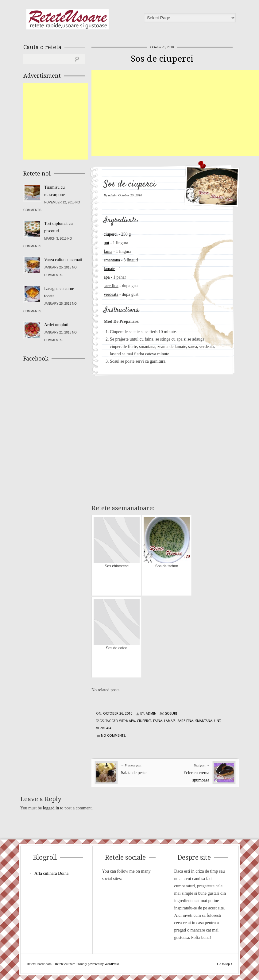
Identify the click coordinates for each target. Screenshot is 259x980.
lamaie (109, 269)
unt (106, 243)
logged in (51, 808)
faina (108, 251)
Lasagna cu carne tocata (59, 292)
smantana (112, 260)
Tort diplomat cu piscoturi (58, 227)
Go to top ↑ (225, 964)
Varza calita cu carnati (63, 260)
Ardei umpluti (56, 325)
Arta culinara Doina (51, 873)
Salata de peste (134, 773)
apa (107, 277)
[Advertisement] (175, 113)
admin (112, 195)
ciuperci (111, 234)
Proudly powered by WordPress (98, 964)
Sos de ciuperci (162, 59)
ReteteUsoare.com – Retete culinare (68, 19)
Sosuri (171, 714)
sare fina (111, 286)
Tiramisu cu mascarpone (54, 191)
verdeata (111, 294)
